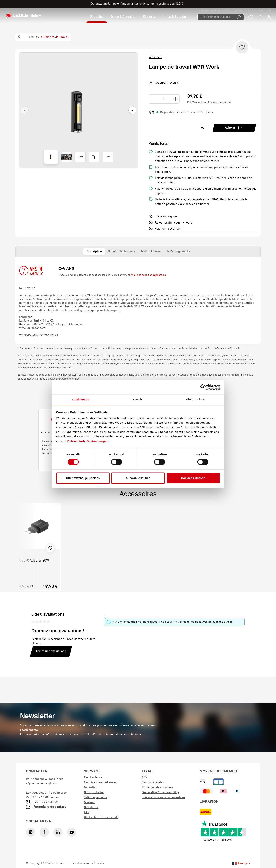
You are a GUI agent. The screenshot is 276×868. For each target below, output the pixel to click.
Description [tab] (94, 251)
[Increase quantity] (176, 99)
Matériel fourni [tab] (151, 251)
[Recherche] (239, 17)
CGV (145, 778)
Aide (269, 11)
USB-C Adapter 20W (34, 561)
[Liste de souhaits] (251, 17)
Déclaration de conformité (101, 817)
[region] (79, 110)
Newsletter (91, 807)
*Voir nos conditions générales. (149, 275)
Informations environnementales (164, 798)
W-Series (155, 57)
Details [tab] (138, 399)
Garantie (238, 11)
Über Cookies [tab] (195, 399)
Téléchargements (95, 798)
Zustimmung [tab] (81, 399)
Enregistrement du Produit (214, 11)
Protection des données (157, 788)
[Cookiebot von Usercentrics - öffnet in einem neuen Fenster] (203, 387)
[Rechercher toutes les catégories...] (216, 17)
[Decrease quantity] (153, 99)
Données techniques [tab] (121, 251)
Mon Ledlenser (94, 778)
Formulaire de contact (50, 807)
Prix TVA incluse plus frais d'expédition (210, 103)
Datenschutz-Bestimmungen (88, 441)
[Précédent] (25, 110)
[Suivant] (132, 110)
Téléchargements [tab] (178, 251)
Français (241, 863)
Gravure (89, 802)
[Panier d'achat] (260, 17)
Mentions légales (153, 783)
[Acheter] (234, 128)
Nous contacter (254, 11)
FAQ (87, 812)
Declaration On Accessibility (160, 793)
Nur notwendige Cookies (83, 478)
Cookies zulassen (193, 478)
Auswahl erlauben (138, 478)
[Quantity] (164, 99)
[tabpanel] (138, 300)
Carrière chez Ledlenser (100, 783)
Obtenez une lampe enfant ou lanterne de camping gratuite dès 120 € (137, 4)
